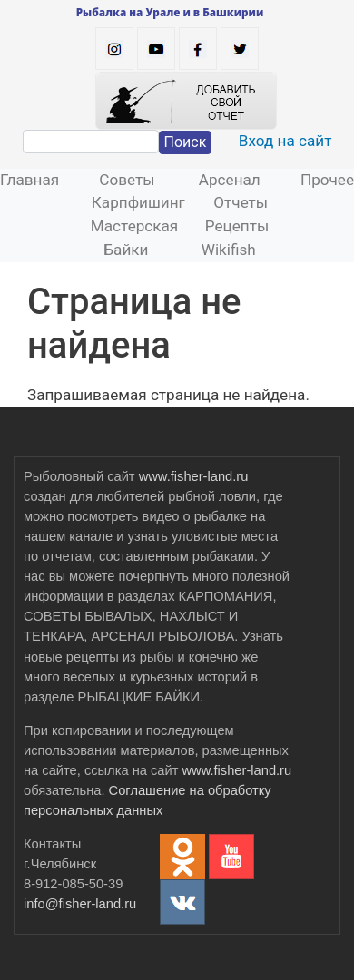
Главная (29, 180)
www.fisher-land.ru (194, 476)
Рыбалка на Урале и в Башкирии (170, 12)
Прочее (327, 180)
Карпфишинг (138, 202)
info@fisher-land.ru (80, 904)
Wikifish (229, 250)
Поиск (186, 142)
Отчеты (241, 202)
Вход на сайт (285, 141)
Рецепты (237, 226)
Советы (127, 180)
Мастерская (134, 226)
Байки (126, 250)
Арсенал (230, 180)
